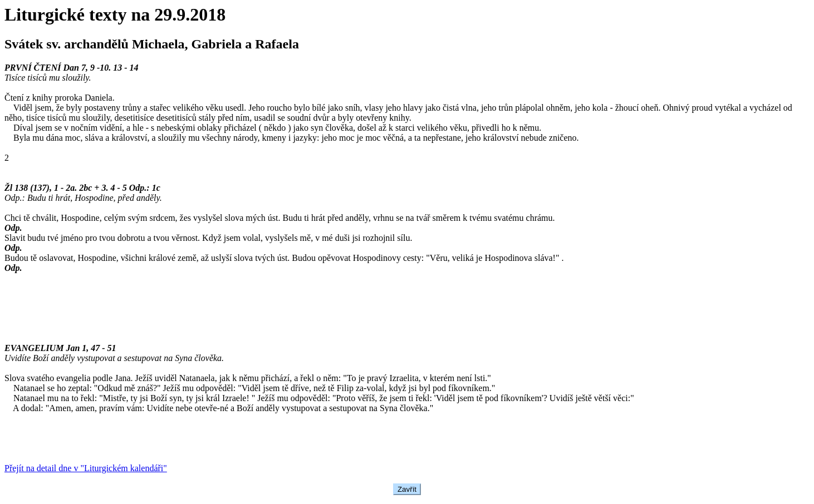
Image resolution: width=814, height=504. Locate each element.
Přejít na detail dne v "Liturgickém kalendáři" (86, 468)
